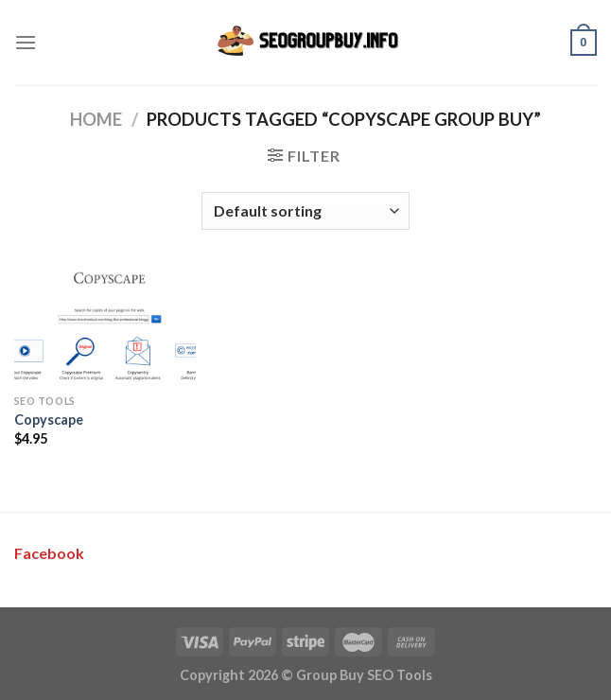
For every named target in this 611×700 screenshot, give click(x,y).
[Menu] (26, 42)
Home (96, 119)
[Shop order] (305, 211)
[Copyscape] (105, 326)
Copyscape (49, 420)
